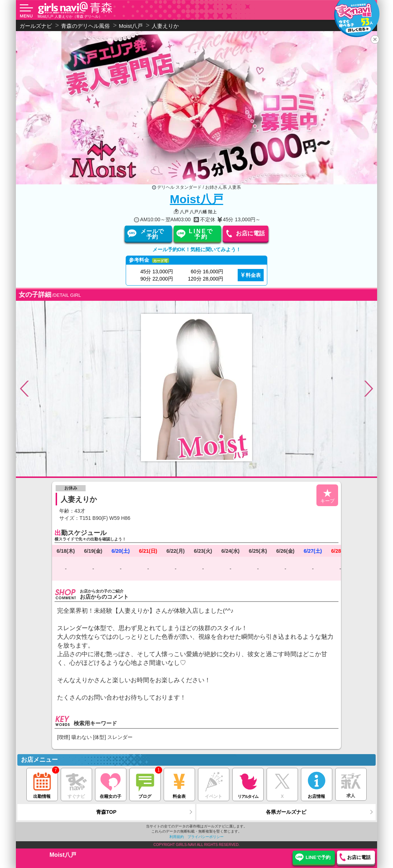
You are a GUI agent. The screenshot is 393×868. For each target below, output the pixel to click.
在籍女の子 (111, 784)
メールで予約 (152, 234)
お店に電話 (250, 233)
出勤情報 (42, 784)
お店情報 (317, 784)
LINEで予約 (201, 234)
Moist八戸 (196, 199)
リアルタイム (248, 783)
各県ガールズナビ (286, 812)
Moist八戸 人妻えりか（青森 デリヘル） (70, 16)
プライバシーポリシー (206, 837)
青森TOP (106, 812)
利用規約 (177, 837)
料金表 (253, 275)
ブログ (145, 784)
